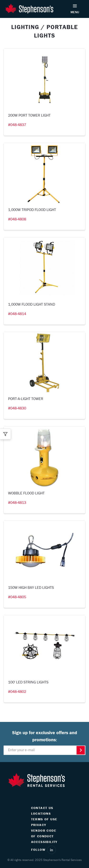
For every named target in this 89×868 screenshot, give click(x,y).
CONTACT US (42, 808)
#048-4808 (17, 219)
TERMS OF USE (44, 819)
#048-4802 (17, 691)
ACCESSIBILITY (44, 842)
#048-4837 (17, 125)
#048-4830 (17, 408)
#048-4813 (17, 502)
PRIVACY (39, 825)
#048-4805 (17, 597)
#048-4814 (17, 314)
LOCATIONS (41, 813)
